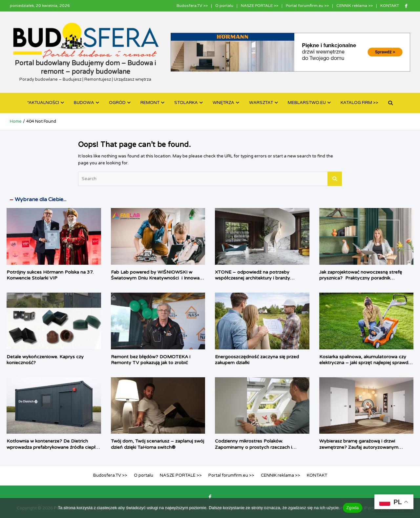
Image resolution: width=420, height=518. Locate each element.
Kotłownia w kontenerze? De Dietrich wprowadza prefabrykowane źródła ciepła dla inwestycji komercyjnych (52, 447)
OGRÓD (117, 103)
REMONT (150, 103)
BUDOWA (84, 103)
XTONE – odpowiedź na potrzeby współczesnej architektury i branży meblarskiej (252, 278)
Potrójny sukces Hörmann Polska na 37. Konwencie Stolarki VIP (50, 275)
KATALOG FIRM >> (359, 103)
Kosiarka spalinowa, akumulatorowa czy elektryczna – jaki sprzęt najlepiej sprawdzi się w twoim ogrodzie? (365, 363)
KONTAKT (390, 6)
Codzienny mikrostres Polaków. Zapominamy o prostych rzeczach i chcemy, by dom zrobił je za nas (253, 447)
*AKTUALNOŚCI (43, 103)
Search (335, 179)
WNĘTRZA (223, 103)
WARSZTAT (261, 103)
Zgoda (352, 508)
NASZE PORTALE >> (260, 6)
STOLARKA (186, 103)
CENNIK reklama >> (355, 6)
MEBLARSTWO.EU (307, 103)
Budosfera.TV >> (192, 6)
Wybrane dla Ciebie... (41, 199)
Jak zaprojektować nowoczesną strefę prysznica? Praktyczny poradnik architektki (361, 278)
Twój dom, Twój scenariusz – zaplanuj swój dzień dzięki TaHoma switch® (157, 444)
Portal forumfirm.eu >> (307, 6)
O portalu (224, 6)
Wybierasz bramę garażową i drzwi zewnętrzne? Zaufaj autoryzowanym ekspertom (359, 447)
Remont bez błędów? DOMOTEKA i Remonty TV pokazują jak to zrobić (151, 360)
